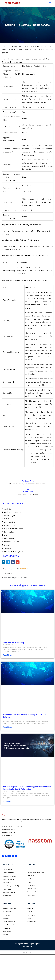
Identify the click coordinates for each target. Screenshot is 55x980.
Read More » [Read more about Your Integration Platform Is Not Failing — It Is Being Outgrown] (8, 727)
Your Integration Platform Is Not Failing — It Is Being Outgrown (24, 716)
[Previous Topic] (28, 478)
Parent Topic (28, 492)
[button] (3, 562)
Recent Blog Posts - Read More (28, 586)
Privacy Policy (27, 946)
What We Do (8, 865)
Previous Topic (28, 481)
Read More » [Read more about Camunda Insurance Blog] (8, 655)
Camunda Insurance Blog (13, 643)
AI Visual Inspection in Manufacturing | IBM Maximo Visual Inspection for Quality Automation (27, 788)
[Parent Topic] (28, 488)
